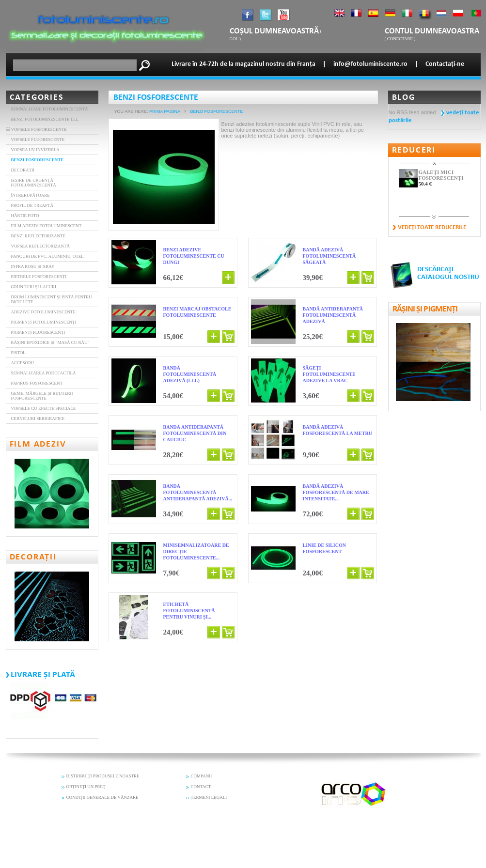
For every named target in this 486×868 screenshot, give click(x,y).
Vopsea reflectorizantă (41, 246)
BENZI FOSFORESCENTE (38, 160)
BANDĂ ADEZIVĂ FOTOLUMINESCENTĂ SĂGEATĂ (329, 256)
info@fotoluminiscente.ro (370, 64)
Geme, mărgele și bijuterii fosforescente (42, 396)
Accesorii (23, 363)
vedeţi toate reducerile (432, 227)
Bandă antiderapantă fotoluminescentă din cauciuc (195, 433)
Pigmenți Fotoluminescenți (44, 322)
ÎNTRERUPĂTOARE (31, 195)
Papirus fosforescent (37, 383)
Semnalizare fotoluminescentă (50, 109)
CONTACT (201, 787)
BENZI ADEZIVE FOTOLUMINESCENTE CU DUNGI (194, 256)
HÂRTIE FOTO (25, 216)
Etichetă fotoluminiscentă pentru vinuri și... (189, 611)
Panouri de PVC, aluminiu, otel (47, 256)
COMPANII (202, 776)
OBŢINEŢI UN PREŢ (86, 787)
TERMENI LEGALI (209, 797)
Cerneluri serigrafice (38, 418)
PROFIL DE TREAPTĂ (32, 205)
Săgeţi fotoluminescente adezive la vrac (329, 374)
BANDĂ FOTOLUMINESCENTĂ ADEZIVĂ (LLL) (190, 374)
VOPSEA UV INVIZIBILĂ (35, 150)
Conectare (400, 39)
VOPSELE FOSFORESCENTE (39, 129)
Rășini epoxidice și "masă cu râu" (50, 342)
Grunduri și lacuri (34, 287)
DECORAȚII (23, 170)
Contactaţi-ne (445, 64)
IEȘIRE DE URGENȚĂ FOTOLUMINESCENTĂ (34, 183)
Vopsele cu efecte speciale (44, 408)
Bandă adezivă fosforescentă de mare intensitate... (336, 492)
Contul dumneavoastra (432, 31)
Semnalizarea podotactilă (44, 373)
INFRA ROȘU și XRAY (33, 266)
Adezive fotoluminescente (44, 312)
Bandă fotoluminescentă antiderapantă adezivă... (198, 492)
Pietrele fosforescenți (39, 277)
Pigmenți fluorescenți (38, 332)
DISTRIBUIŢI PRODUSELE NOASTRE (103, 776)
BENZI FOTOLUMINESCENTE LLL (45, 119)
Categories (37, 98)
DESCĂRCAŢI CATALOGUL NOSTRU (448, 273)
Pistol (18, 353)
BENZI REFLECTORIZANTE (39, 236)
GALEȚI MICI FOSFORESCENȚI (441, 175)
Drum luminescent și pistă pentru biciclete (52, 299)
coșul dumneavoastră (274, 31)
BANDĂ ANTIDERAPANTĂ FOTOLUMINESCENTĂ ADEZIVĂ (333, 315)
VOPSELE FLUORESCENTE (38, 139)
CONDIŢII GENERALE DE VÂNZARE (102, 797)
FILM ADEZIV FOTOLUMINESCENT (47, 226)
